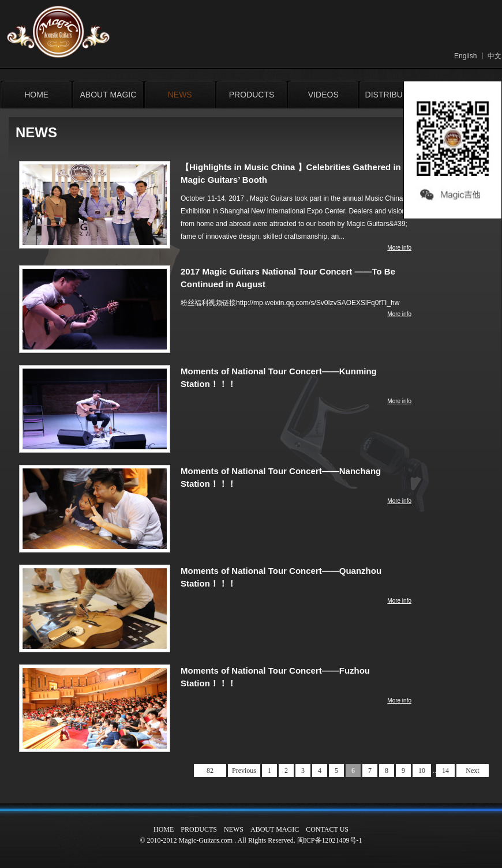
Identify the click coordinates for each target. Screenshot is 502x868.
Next (472, 771)
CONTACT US (327, 829)
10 (422, 771)
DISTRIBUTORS (395, 95)
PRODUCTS (252, 95)
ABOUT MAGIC (108, 95)
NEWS (180, 95)
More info (399, 248)
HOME (36, 95)
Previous (244, 771)
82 (210, 771)
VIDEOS (323, 95)
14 (445, 771)
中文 (494, 56)
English (465, 56)
